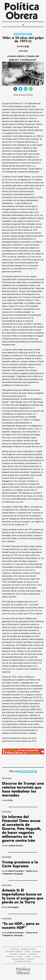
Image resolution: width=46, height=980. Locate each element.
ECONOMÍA (37, 952)
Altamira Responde (23, 962)
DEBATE (28, 957)
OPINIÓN (30, 959)
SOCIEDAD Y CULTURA (18, 954)
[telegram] (26, 89)
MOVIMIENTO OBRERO (14, 952)
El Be (27, 46)
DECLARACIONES (18, 959)
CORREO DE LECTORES (14, 957)
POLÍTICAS (15, 949)
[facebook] (15, 89)
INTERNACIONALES (23, 34)
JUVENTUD (33, 954)
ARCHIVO (37, 957)
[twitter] (20, 89)
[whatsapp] (31, 89)
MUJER (27, 952)
